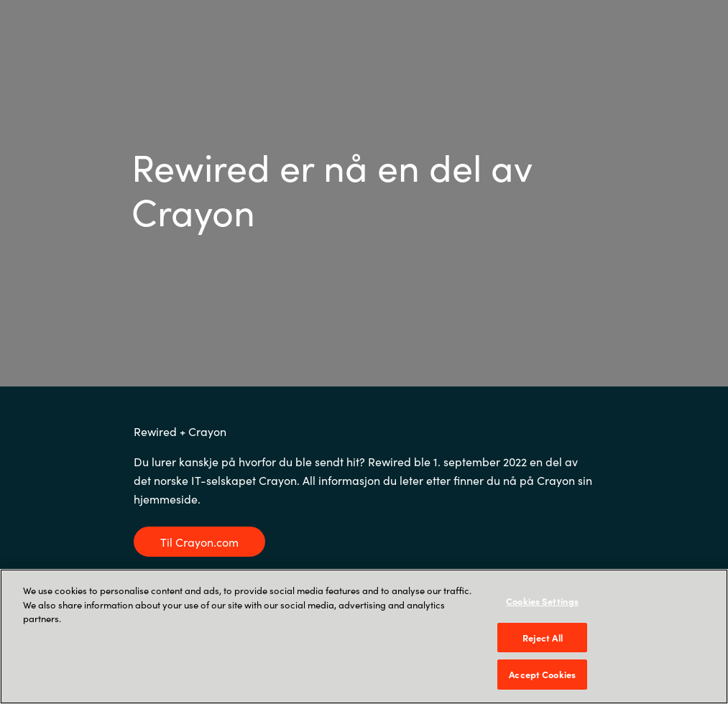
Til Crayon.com (199, 542)
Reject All (543, 638)
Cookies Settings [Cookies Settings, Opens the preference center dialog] (542, 601)
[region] (364, 636)
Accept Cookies (542, 674)
